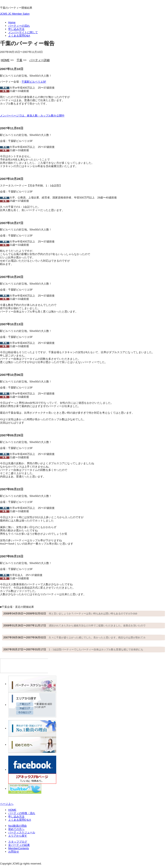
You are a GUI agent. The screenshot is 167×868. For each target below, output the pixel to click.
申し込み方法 (16, 29)
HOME (12, 810)
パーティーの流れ (19, 26)
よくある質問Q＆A (20, 820)
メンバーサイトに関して (23, 32)
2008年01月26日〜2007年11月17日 (74, 625)
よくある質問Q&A (19, 36)
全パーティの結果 (19, 845)
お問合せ (14, 852)
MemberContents (19, 848)
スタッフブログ (18, 842)
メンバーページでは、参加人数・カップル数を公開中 (32, 116)
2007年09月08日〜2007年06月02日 (74, 637)
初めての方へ (16, 829)
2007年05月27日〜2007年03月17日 (73, 649)
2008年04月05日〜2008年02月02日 (70, 613)
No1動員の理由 (17, 826)
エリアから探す (18, 836)
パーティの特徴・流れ (22, 813)
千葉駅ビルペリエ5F (34, 82)
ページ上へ (7, 804)
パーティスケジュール (22, 832)
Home (12, 22)
